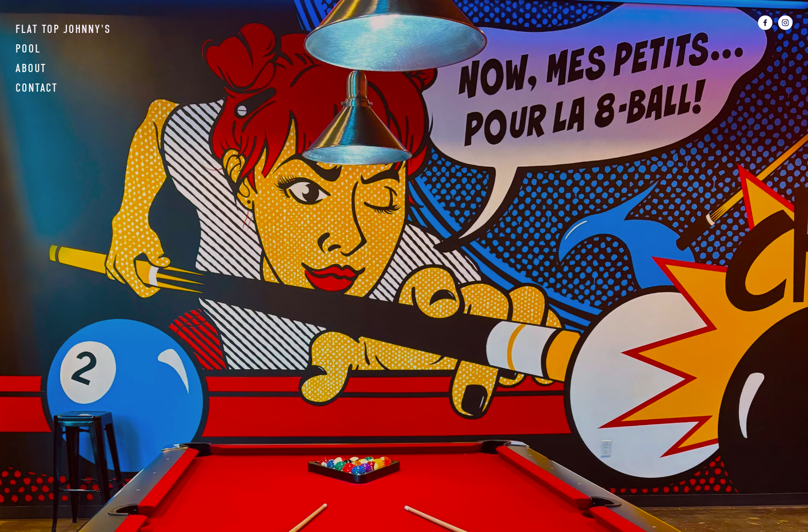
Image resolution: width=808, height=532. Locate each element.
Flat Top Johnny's (63, 29)
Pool (28, 49)
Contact (37, 88)
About (31, 68)
